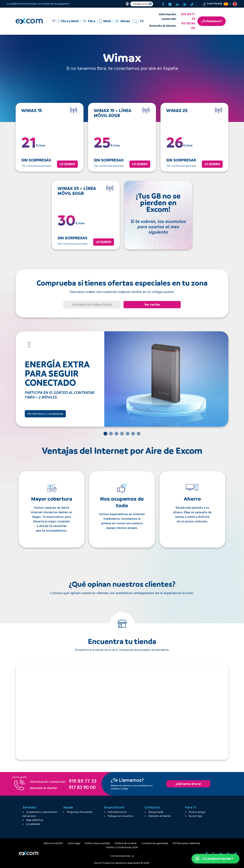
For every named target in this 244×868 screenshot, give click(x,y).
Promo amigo (197, 812)
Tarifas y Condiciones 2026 (122, 847)
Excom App (196, 816)
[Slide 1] (105, 434)
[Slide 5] (128, 434)
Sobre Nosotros (117, 812)
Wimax (125, 21)
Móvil (107, 21)
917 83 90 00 (188, 26)
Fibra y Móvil (70, 21)
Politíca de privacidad (97, 843)
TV (142, 21)
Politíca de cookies (126, 843)
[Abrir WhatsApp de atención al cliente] (216, 859)
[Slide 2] (111, 434)
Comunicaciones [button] (122, 856)
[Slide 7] (139, 434)
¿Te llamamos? (212, 21)
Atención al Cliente (159, 816)
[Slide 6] (133, 434)
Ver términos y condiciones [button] (45, 414)
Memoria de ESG (53, 843)
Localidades (33, 824)
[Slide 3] (116, 434)
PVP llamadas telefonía (186, 843)
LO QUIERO (67, 164)
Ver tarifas (152, 305)
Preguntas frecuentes (80, 812)
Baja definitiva (35, 820)
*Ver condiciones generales (36, 166)
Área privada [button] (156, 812)
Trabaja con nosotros (120, 816)
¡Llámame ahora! (188, 784)
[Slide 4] (122, 434)
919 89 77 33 (188, 17)
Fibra (92, 21)
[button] (212, 4)
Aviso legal (74, 843)
